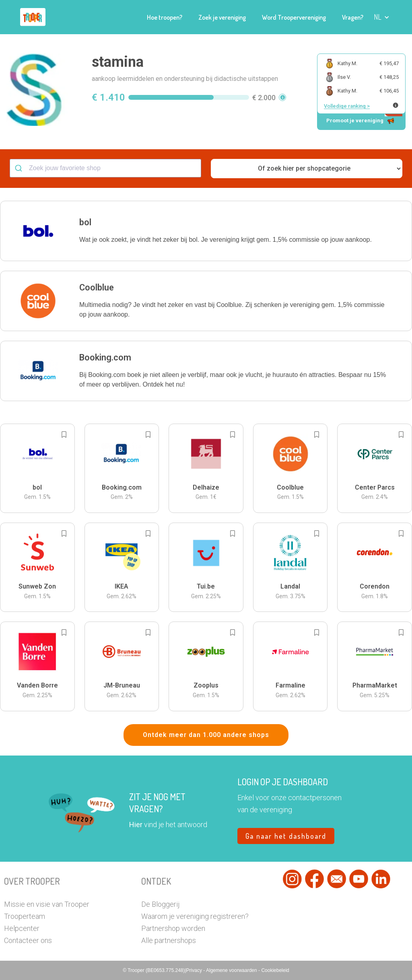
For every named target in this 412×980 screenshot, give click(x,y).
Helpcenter (22, 928)
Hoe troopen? (165, 17)
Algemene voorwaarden (232, 970)
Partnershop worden (173, 928)
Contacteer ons (28, 940)
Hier (136, 825)
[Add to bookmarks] (64, 434)
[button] (382, 17)
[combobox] (105, 168)
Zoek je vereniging (222, 17)
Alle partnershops (169, 940)
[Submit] (20, 168)
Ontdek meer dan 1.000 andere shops (206, 735)
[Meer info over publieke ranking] (396, 105)
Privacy (195, 970)
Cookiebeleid (275, 970)
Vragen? (353, 17)
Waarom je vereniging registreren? (195, 916)
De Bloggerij (160, 904)
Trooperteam (25, 916)
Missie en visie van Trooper (47, 904)
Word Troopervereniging (294, 17)
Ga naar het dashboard (286, 836)
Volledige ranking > (347, 106)
